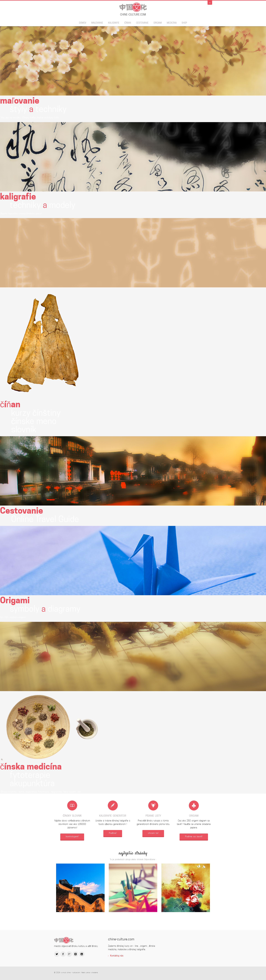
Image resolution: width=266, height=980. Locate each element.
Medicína (172, 23)
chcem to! (153, 833)
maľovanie (97, 23)
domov (83, 23)
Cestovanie (142, 23)
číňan (128, 23)
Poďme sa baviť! (194, 837)
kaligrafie (114, 23)
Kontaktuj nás (117, 956)
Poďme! (113, 833)
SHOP (184, 23)
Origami (158, 23)
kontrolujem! (72, 837)
